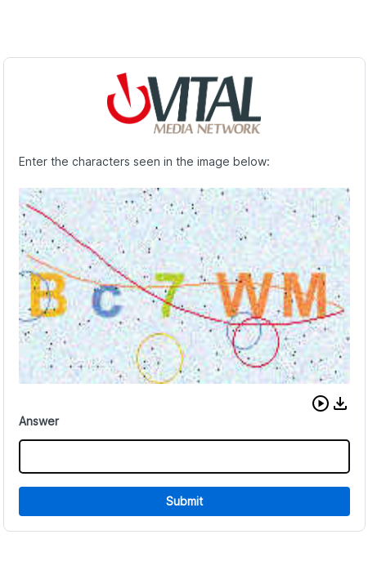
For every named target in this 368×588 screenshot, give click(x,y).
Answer (39, 421)
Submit (184, 501)
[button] (321, 403)
